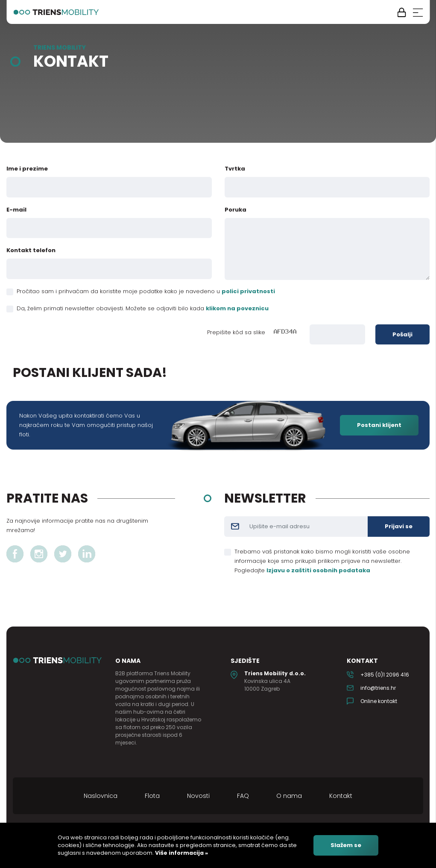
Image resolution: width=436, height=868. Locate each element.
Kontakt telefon (31, 250)
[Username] (307, 527)
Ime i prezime (27, 169)
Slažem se (346, 845)
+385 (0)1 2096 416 (385, 675)
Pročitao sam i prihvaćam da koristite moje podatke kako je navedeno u (146, 291)
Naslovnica (101, 796)
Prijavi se (399, 526)
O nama (289, 796)
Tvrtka (235, 169)
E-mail (16, 210)
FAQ (243, 796)
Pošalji (402, 334)
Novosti (198, 796)
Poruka (236, 210)
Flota (152, 796)
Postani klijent (379, 425)
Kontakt (341, 796)
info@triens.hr (378, 688)
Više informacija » (181, 853)
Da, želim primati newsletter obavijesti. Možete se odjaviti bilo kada (143, 308)
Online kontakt (379, 701)
